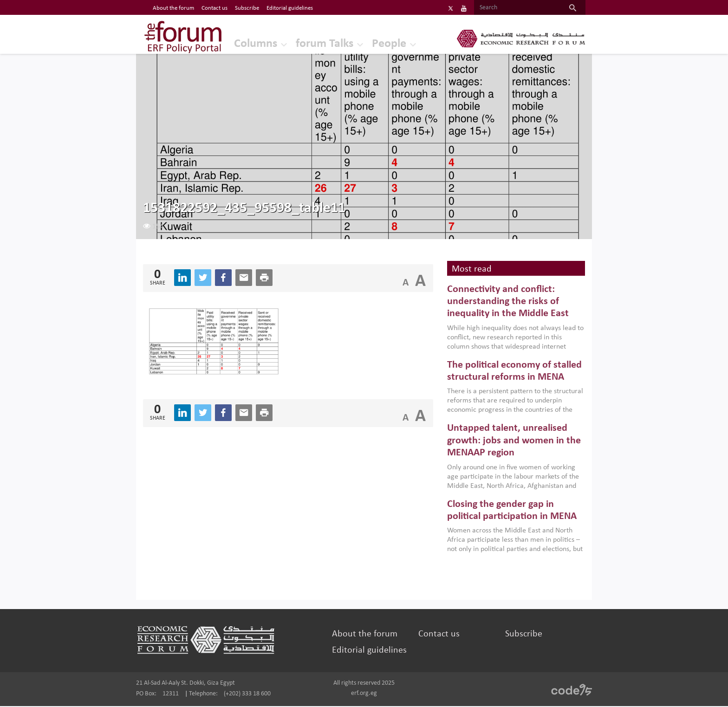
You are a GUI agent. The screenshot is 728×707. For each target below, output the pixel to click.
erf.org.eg (364, 694)
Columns (247, 44)
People (380, 44)
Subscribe (520, 635)
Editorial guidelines (370, 651)
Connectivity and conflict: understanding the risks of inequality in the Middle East (506, 303)
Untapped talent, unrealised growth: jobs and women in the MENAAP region (512, 442)
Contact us (438, 635)
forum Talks (316, 44)
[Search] (511, 8)
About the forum (366, 635)
